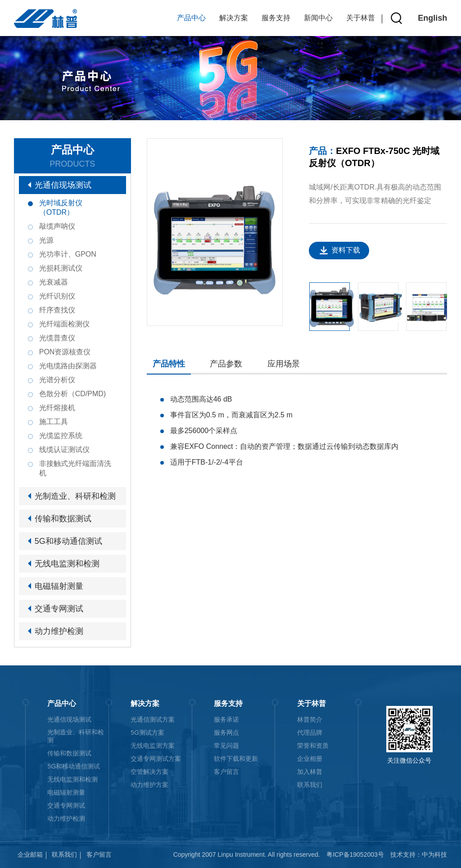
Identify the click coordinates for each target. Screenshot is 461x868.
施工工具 (54, 422)
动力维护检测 (59, 631)
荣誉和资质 (313, 746)
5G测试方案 (147, 732)
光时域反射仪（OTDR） (61, 208)
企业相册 (310, 759)
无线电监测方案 (153, 746)
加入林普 (310, 772)
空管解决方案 (149, 772)
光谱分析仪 (57, 380)
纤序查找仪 (57, 310)
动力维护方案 (149, 785)
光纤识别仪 (57, 296)
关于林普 (361, 18)
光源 (46, 240)
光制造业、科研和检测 (75, 496)
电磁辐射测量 (59, 586)
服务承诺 (226, 719)
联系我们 (310, 785)
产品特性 (169, 364)
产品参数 (226, 364)
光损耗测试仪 (61, 268)
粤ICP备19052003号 (355, 854)
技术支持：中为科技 (419, 854)
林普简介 (310, 719)
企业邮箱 (30, 854)
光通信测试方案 (153, 719)
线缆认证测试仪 (64, 450)
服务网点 (226, 732)
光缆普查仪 (57, 338)
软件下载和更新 (236, 759)
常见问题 (226, 746)
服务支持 (276, 18)
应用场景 (284, 364)
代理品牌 (310, 732)
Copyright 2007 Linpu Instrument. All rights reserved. (247, 854)
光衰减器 (54, 282)
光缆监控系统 (61, 436)
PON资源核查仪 (65, 352)
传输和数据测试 (63, 519)
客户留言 (226, 772)
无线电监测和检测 (67, 564)
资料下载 (346, 250)
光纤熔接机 (57, 408)
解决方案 (234, 18)
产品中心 (191, 18)
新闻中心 (318, 18)
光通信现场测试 (63, 185)
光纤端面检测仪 (64, 324)
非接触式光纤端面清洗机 (75, 468)
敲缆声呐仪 (57, 226)
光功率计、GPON (68, 254)
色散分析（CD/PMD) (72, 394)
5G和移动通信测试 (68, 541)
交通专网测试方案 (156, 759)
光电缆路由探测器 (68, 366)
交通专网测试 (59, 609)
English (432, 18)
